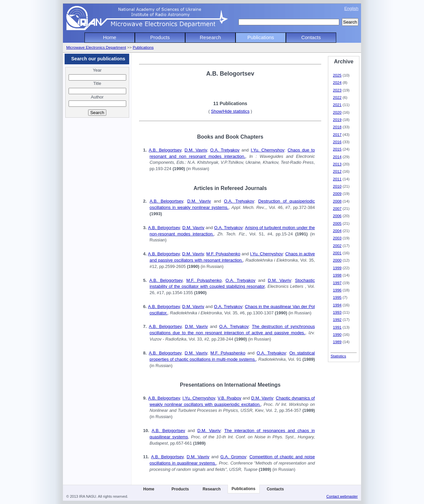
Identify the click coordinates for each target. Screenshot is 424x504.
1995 (337, 297)
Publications (261, 37)
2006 (337, 216)
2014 (337, 157)
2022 (337, 97)
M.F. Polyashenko (223, 254)
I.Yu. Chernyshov (268, 150)
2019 (337, 120)
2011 (337, 179)
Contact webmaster (342, 496)
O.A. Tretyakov (225, 150)
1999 (337, 268)
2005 (337, 223)
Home (110, 37)
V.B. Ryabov (230, 398)
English (351, 8)
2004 (337, 231)
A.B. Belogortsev (165, 150)
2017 (337, 134)
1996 (337, 290)
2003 (337, 238)
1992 (337, 319)
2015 (337, 149)
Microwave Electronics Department (96, 47)
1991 (337, 327)
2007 (337, 208)
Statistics (338, 356)
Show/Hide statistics (230, 111)
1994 (337, 305)
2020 (337, 112)
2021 (337, 105)
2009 (337, 193)
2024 (337, 82)
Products (160, 37)
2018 (337, 127)
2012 (337, 171)
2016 (337, 142)
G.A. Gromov (233, 457)
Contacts (311, 37)
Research (210, 37)
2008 (337, 201)
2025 (337, 75)
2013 (337, 164)
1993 (337, 312)
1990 (337, 334)
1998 (337, 275)
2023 (337, 90)
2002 (337, 246)
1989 (337, 342)
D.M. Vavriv (196, 150)
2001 (337, 253)
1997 (337, 283)
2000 (337, 260)
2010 (337, 186)
